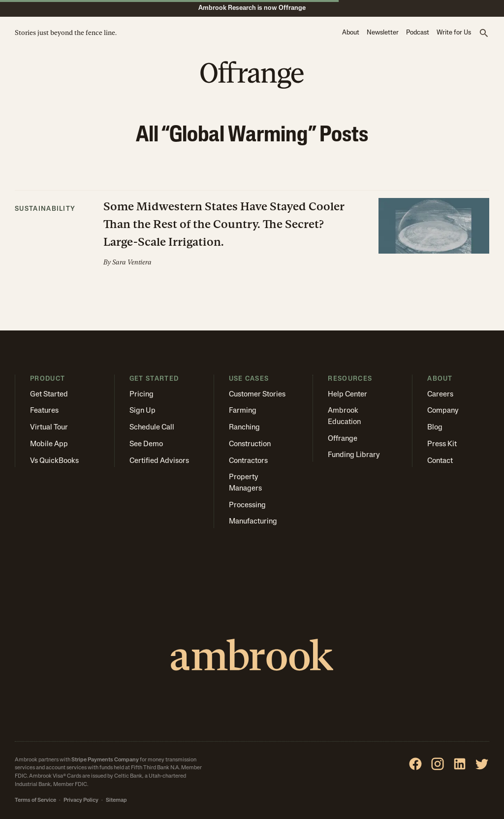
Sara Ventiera (132, 262)
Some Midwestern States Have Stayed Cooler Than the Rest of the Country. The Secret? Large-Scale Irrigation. (224, 224)
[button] (484, 33)
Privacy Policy (81, 801)
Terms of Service (35, 801)
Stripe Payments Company (105, 760)
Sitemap (116, 801)
